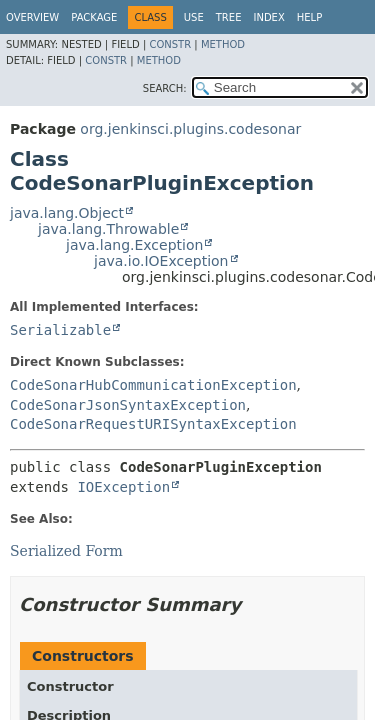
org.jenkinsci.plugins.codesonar (190, 129)
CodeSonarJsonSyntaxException (128, 405)
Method (223, 44)
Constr (170, 44)
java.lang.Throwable (108, 229)
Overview (32, 17)
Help (309, 17)
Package (94, 17)
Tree (229, 17)
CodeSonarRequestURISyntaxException (153, 424)
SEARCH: (165, 88)
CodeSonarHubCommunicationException (153, 385)
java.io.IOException (161, 261)
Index (268, 17)
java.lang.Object (67, 213)
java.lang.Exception (134, 245)
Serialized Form (66, 551)
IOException (123, 487)
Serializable (60, 330)
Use (194, 17)
